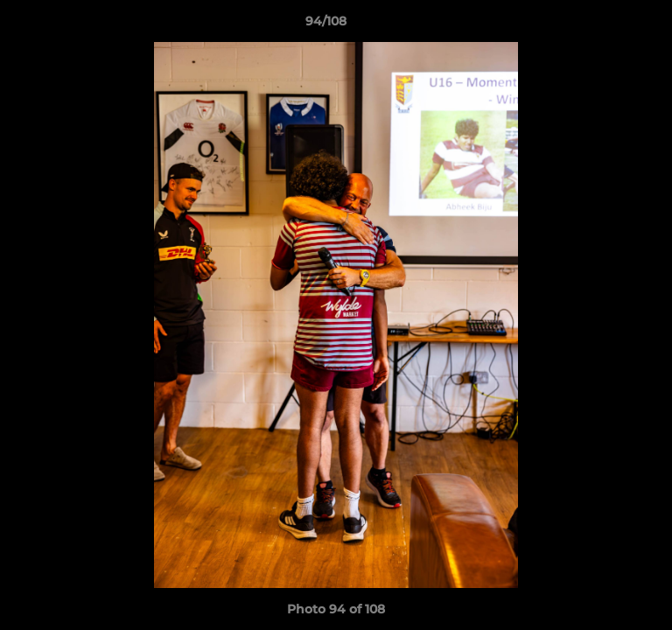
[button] (609, 25)
